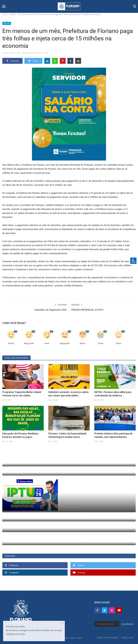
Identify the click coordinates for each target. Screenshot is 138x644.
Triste (101, 343)
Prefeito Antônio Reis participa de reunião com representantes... (113, 435)
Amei (47, 343)
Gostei (11, 343)
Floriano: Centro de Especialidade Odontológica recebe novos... (67, 435)
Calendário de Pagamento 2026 (50, 310)
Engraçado (65, 343)
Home (5, 14)
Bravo (83, 343)
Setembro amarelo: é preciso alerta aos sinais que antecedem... (68, 394)
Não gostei (29, 343)
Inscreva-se (128, 624)
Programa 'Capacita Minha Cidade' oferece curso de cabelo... (22, 394)
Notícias (13, 14)
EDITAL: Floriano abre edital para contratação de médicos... (113, 394)
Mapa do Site (127, 637)
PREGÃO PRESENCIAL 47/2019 (87, 310)
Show (118, 343)
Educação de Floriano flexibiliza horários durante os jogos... (20, 435)
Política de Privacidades (108, 637)
